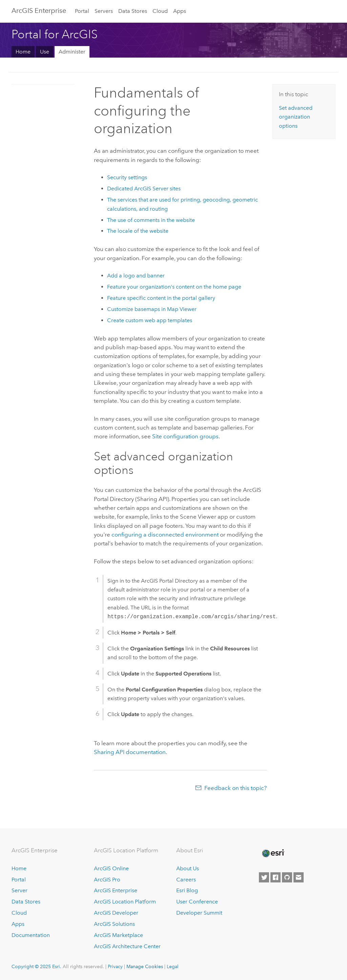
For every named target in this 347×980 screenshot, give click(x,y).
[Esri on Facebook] (275, 877)
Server (19, 890)
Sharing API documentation (130, 752)
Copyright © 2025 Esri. (36, 966)
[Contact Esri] (299, 877)
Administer (72, 52)
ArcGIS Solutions (114, 924)
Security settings (127, 177)
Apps (180, 11)
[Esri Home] (273, 853)
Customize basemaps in (152, 309)
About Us (188, 868)
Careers (186, 880)
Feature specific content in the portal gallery (161, 298)
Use (45, 52)
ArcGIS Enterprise (39, 11)
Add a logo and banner (136, 276)
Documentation (31, 935)
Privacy (115, 966)
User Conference (197, 902)
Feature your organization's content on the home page (174, 287)
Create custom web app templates (150, 320)
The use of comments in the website (151, 220)
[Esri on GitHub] (287, 877)
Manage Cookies (145, 966)
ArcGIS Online (111, 868)
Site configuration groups (185, 436)
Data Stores (133, 11)
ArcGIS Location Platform (125, 902)
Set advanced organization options (296, 117)
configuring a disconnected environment (165, 535)
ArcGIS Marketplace (118, 935)
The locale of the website (138, 231)
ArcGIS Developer (116, 913)
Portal (82, 11)
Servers (104, 11)
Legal (173, 966)
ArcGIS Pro (107, 880)
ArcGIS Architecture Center (127, 946)
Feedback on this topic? (236, 788)
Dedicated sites (144, 189)
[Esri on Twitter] (264, 877)
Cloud (160, 11)
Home (23, 52)
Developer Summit (199, 913)
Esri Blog (187, 890)
